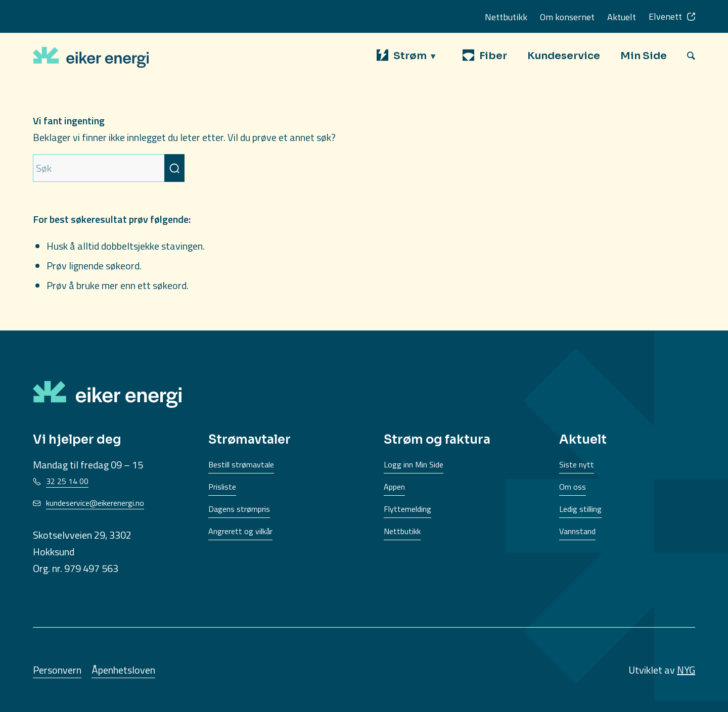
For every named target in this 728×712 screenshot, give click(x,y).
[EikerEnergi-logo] (91, 56)
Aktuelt (622, 17)
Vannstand (577, 531)
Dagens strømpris (239, 509)
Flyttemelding (407, 509)
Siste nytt (577, 464)
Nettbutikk (506, 17)
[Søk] (691, 55)
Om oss (573, 487)
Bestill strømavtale (241, 464)
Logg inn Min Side (414, 464)
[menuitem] (409, 56)
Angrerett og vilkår (240, 531)
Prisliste (222, 487)
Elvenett (665, 16)
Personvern (57, 670)
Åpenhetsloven (123, 670)
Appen (394, 487)
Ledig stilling (580, 509)
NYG (686, 670)
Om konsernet (567, 17)
